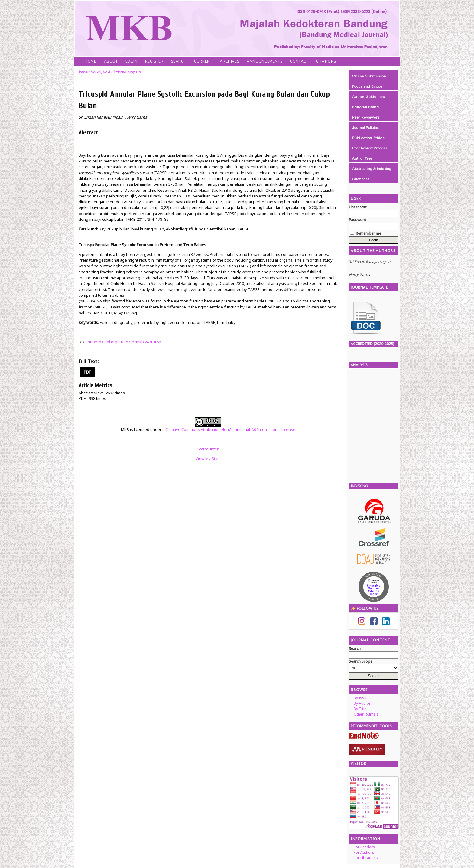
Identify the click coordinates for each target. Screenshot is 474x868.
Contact (299, 61)
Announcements (265, 61)
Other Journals (366, 714)
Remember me (368, 233)
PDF (87, 372)
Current (203, 61)
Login (131, 61)
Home (90, 61)
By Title (360, 709)
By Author (362, 703)
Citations (326, 61)
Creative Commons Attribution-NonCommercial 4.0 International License (230, 429)
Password (358, 220)
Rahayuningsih (127, 72)
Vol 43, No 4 (101, 72)
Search (179, 61)
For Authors (364, 852)
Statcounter (208, 449)
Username (358, 207)
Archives (229, 61)
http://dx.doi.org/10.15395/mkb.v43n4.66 (124, 342)
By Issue (361, 698)
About (111, 61)
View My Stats (208, 458)
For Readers (364, 847)
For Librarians (366, 858)
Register (154, 61)
